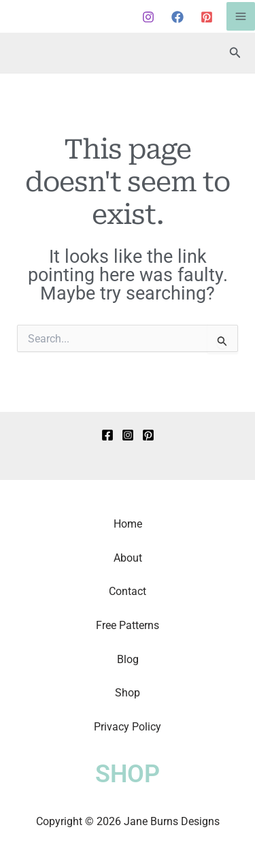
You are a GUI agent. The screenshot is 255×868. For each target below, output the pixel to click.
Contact (128, 591)
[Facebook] (177, 17)
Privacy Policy (128, 727)
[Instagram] (148, 17)
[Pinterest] (207, 17)
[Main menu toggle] (241, 16)
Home (128, 524)
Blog (128, 659)
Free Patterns (128, 625)
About (128, 558)
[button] (235, 53)
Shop (128, 693)
